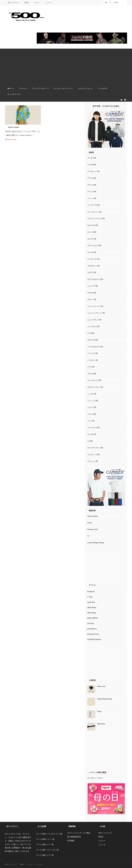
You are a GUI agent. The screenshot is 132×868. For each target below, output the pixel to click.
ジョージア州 (93, 286)
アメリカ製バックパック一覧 (47, 850)
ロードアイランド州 (95, 448)
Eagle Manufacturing (105, 699)
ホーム (11, 88)
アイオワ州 (92, 158)
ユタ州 (90, 441)
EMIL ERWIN (92, 618)
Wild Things (92, 613)
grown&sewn (92, 629)
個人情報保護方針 (74, 837)
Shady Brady (92, 607)
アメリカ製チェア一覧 (45, 855)
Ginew (90, 523)
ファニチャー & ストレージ (63, 88)
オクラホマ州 (93, 225)
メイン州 (91, 421)
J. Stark (90, 597)
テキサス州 (92, 293)
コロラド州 (92, 273)
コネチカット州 (93, 266)
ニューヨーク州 (93, 326)
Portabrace (91, 592)
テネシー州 (92, 299)
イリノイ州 (92, 198)
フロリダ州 (92, 374)
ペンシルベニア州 (94, 380)
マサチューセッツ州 (95, 387)
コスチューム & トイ (85, 88)
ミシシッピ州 (93, 401)
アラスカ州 (92, 178)
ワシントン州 (93, 461)
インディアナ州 (93, 205)
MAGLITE (101, 724)
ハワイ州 (91, 367)
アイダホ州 (92, 165)
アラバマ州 (92, 185)
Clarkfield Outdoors (94, 639)
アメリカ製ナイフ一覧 (45, 845)
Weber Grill (101, 686)
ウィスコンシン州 (94, 212)
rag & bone (91, 602)
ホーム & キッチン (14, 94)
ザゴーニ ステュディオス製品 (79, 833)
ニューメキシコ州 (94, 320)
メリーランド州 (93, 428)
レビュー (37, 3)
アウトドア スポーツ (39, 88)
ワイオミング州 (93, 455)
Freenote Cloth (93, 529)
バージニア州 (93, 353)
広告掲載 (71, 841)
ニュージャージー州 (95, 306)
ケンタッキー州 (93, 259)
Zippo (99, 711)
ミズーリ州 (92, 407)
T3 (88, 536)
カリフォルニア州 (94, 246)
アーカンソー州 (93, 171)
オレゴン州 (92, 239)
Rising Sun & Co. (94, 634)
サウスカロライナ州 (95, 279)
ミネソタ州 (92, 414)
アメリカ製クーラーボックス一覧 (49, 834)
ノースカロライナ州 (95, 347)
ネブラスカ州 (93, 340)
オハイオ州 (92, 232)
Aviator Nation (13, 127)
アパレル (22, 88)
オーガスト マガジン (95, 778)
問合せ (27, 3)
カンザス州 (92, 252)
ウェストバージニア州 (96, 219)
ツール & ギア (103, 88)
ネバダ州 (91, 333)
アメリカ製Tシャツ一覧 (45, 839)
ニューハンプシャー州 (96, 313)
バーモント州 (93, 360)
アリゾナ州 (92, 192)
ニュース (48, 3)
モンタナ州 (92, 434)
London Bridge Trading (96, 543)
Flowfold (91, 623)
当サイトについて (14, 3)
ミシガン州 (92, 394)
